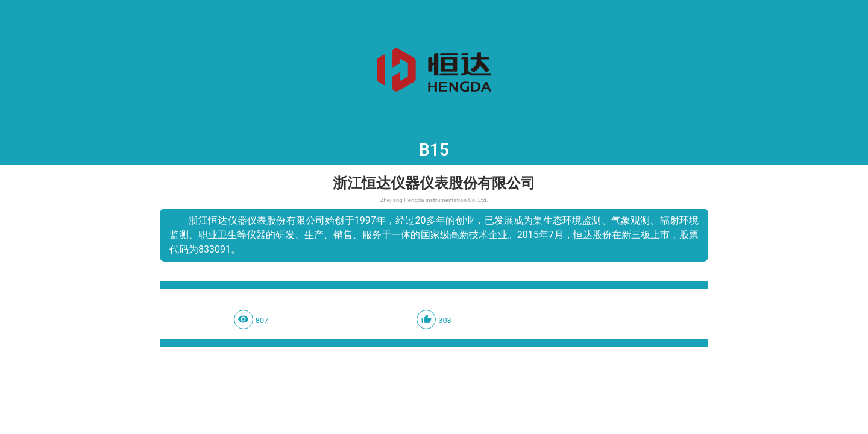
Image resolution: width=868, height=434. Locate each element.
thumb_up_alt (426, 319)
